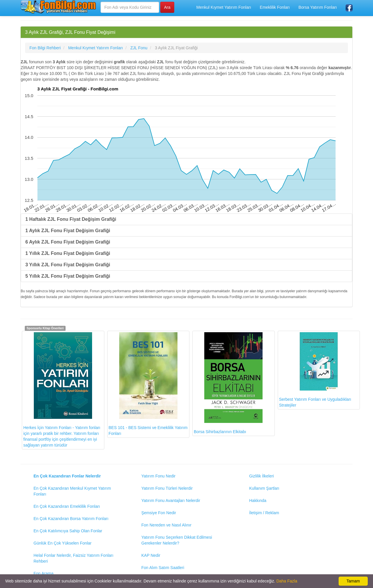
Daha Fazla (287, 581)
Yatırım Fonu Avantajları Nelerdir (171, 501)
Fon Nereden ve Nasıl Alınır (166, 525)
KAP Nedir (151, 555)
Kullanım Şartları (264, 488)
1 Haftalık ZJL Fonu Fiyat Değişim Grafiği (71, 219)
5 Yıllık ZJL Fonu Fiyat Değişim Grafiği (68, 276)
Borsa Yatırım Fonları (318, 7)
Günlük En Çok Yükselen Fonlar (63, 543)
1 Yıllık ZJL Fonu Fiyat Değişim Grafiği (68, 253)
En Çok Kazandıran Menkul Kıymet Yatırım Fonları (72, 491)
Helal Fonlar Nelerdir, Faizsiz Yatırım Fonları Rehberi (73, 558)
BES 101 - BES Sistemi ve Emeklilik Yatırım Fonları (148, 384)
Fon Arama (43, 573)
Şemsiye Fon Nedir (159, 513)
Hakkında (258, 501)
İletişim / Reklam (264, 513)
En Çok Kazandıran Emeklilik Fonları (67, 506)
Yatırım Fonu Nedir (158, 476)
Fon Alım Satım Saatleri (163, 568)
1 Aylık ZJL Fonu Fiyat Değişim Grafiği (68, 231)
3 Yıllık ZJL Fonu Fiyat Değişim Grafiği (68, 265)
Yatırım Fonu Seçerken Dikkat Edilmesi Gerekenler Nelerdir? (177, 540)
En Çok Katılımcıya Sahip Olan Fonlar (68, 531)
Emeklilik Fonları (275, 7)
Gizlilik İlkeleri (262, 476)
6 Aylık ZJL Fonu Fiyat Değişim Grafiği (68, 242)
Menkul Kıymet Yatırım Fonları (224, 7)
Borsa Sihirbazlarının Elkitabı (228, 383)
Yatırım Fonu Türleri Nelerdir (167, 488)
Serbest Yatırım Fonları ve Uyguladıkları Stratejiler (315, 370)
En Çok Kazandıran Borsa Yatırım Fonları (71, 519)
